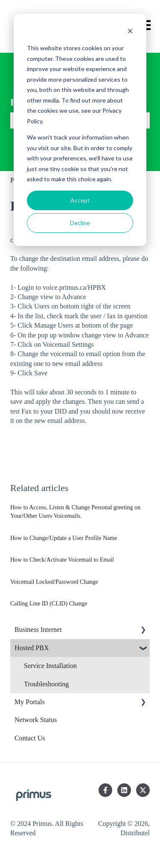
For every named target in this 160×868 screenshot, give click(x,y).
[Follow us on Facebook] (105, 790)
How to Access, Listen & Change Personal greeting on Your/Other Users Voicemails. (75, 512)
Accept (80, 200)
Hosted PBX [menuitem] (32, 648)
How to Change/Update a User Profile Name (64, 538)
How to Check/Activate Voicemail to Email (62, 560)
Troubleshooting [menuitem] (46, 684)
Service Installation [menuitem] (50, 666)
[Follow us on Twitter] (143, 790)
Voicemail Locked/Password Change (54, 582)
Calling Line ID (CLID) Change (49, 604)
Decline (80, 223)
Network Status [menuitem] (36, 720)
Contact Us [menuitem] (30, 738)
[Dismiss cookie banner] (130, 32)
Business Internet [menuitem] (38, 630)
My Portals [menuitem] (30, 702)
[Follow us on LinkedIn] (124, 790)
